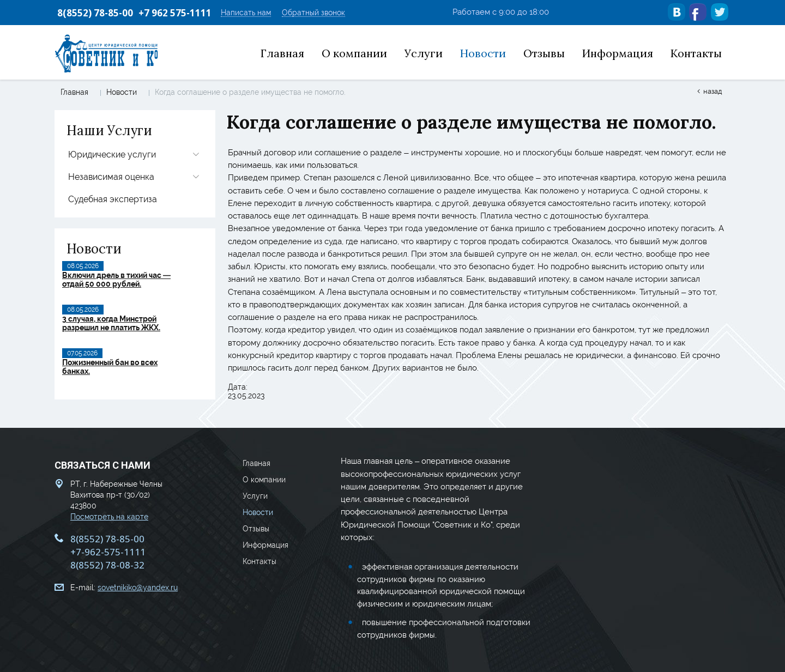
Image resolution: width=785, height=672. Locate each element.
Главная (74, 92)
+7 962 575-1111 (175, 13)
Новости (122, 92)
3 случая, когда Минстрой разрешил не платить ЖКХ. (111, 323)
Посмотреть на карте (109, 516)
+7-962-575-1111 (108, 551)
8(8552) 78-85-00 (95, 13)
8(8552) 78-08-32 (107, 564)
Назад (713, 91)
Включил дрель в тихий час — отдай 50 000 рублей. (116, 280)
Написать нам (246, 13)
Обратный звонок (313, 13)
